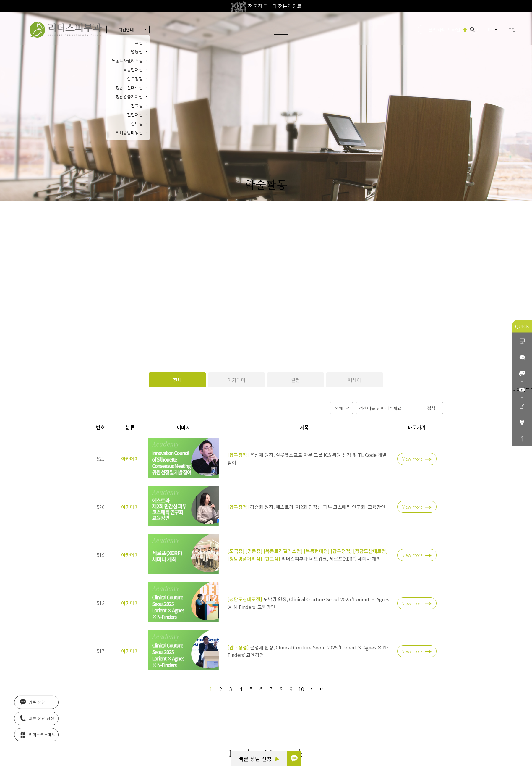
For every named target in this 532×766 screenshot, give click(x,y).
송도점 (137, 124)
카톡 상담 (33, 705)
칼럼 (296, 380)
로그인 (510, 30)
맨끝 (321, 689)
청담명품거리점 (129, 96)
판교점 (137, 106)
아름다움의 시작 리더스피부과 (66, 30)
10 (301, 689)
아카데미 (236, 380)
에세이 (355, 380)
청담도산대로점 (129, 88)
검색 (431, 408)
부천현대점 (133, 115)
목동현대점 (133, 70)
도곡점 (137, 43)
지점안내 (126, 30)
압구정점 (135, 79)
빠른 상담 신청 (259, 759)
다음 (311, 689)
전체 (177, 380)
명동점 (137, 51)
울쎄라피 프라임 (444, 29)
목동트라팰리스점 (127, 61)
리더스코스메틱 (38, 737)
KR (491, 30)
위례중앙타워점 (129, 133)
